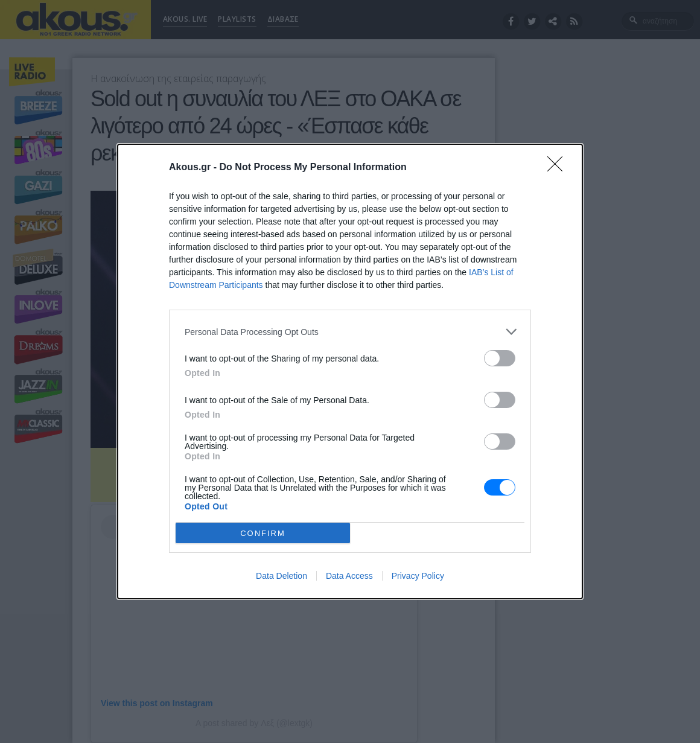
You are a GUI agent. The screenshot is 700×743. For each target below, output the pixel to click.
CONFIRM (263, 533)
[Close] (559, 168)
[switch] (500, 358)
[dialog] (350, 371)
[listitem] (350, 332)
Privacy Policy (418, 576)
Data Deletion (282, 576)
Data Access (349, 576)
